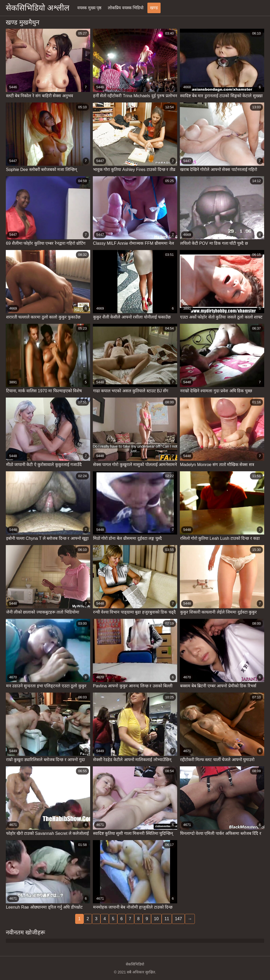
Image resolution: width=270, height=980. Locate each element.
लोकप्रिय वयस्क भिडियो (126, 8)
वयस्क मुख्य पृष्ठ (89, 8)
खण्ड (154, 8)
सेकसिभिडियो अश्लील (38, 8)
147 (178, 919)
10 (156, 919)
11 (167, 919)
